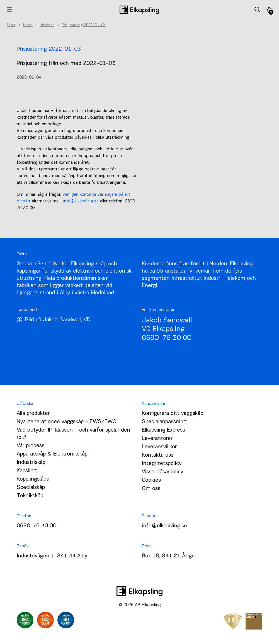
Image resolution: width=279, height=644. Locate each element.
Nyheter (47, 25)
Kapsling (27, 471)
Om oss (151, 489)
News (28, 25)
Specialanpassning (164, 422)
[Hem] (139, 10)
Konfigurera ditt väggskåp (173, 413)
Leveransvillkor (159, 447)
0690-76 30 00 (167, 338)
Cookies (151, 480)
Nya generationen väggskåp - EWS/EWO (67, 422)
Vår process (31, 446)
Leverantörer (157, 439)
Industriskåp (31, 462)
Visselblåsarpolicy (162, 472)
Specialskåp (31, 488)
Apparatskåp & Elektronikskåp (52, 454)
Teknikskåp (30, 496)
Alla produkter (33, 413)
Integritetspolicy (162, 464)
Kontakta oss (158, 455)
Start (11, 25)
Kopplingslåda (33, 479)
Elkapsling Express (163, 430)
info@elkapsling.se (81, 201)
